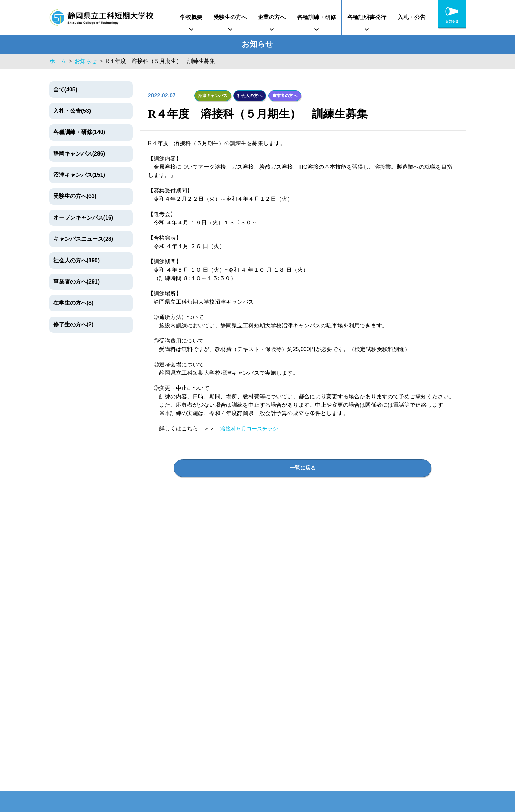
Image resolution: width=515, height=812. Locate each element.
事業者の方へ (283, 95)
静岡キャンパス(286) (79, 154)
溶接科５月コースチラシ (251, 428)
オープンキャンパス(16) (83, 218)
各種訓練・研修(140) (79, 132)
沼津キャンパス (213, 95)
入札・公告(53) (72, 111)
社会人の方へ (249, 95)
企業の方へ (272, 17)
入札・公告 (412, 17)
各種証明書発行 (367, 17)
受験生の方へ (230, 17)
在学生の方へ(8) (73, 303)
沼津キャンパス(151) (79, 175)
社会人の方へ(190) (76, 260)
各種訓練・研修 (317, 17)
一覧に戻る (303, 467)
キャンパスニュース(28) (83, 239)
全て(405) (65, 90)
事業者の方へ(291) (76, 282)
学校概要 (191, 17)
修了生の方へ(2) (73, 324)
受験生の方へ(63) (75, 196)
